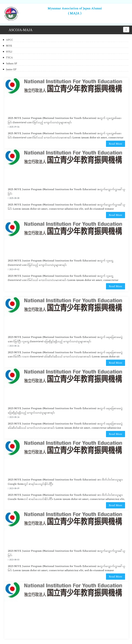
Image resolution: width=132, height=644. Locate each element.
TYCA (9, 58)
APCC (10, 40)
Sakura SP (12, 64)
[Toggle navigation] (126, 30)
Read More (116, 144)
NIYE (9, 46)
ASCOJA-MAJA (21, 30)
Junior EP (11, 69)
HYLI (9, 52)
